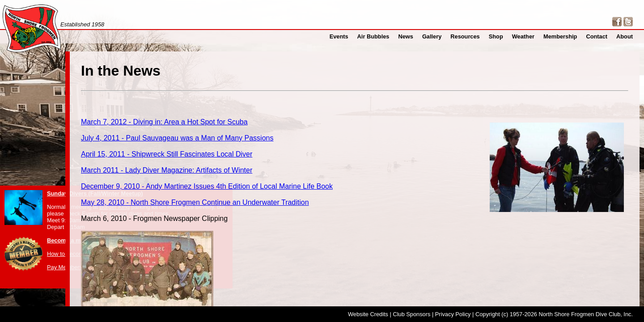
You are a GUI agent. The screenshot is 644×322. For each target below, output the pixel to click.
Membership (564, 36)
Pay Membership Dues (76, 267)
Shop (503, 36)
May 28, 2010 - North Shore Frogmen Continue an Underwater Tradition (310, 184)
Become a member (72, 240)
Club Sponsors (411, 314)
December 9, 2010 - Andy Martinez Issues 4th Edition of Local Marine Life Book (320, 171)
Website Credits (368, 314)
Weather (529, 36)
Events (354, 36)
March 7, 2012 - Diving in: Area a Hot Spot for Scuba (286, 117)
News (416, 36)
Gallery (442, 36)
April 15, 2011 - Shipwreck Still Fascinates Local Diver (288, 144)
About (625, 36)
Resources (473, 36)
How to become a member (80, 254)
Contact (599, 36)
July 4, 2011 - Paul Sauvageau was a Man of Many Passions (296, 131)
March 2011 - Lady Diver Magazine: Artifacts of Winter (288, 158)
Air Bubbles (386, 36)
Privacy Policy (453, 314)
